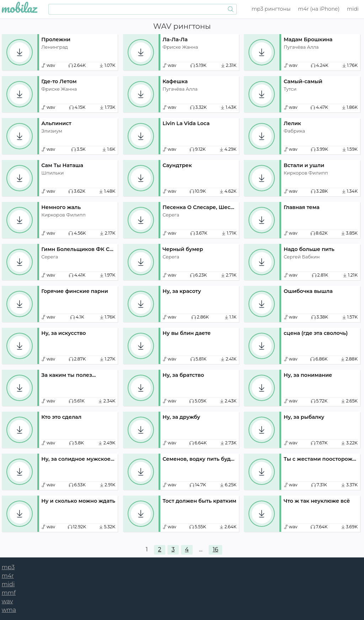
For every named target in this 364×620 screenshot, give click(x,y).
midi (353, 9)
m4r (319, 9)
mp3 (271, 9)
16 (215, 549)
